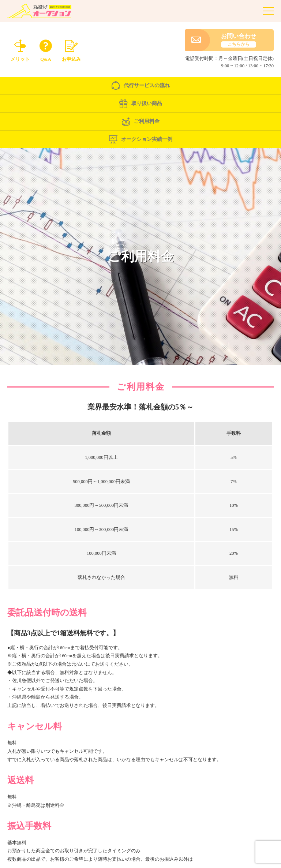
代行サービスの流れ (140, 87)
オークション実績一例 (140, 141)
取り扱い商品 (140, 105)
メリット (20, 49)
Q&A (46, 49)
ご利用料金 (140, 123)
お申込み (71, 49)
